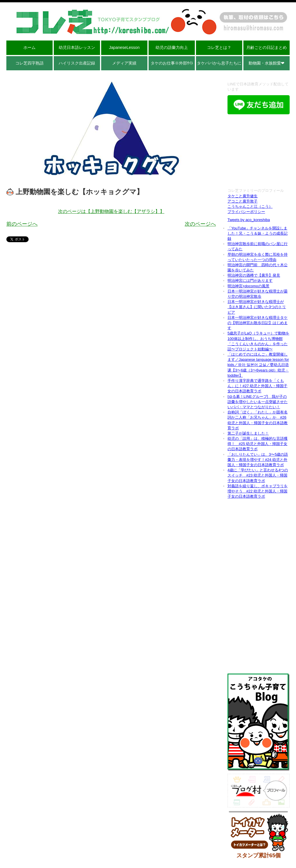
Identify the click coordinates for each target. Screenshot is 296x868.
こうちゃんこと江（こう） (250, 206)
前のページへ (22, 224)
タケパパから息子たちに (219, 63)
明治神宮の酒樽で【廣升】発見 (254, 275)
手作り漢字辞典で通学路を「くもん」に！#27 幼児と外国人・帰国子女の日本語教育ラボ (257, 386)
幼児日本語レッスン (77, 47)
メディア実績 (124, 63)
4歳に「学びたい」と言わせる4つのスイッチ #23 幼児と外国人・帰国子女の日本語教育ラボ (258, 475)
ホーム (29, 47)
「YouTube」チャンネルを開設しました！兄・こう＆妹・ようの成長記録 (258, 233)
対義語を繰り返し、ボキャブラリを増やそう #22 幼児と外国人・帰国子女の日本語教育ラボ (258, 491)
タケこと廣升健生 (243, 196)
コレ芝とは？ (219, 47)
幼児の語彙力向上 (172, 47)
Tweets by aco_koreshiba (249, 220)
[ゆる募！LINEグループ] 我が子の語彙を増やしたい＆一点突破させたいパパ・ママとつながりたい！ (258, 402)
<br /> (259, 152)
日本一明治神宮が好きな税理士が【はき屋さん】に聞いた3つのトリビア (257, 307)
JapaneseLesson (124, 47)
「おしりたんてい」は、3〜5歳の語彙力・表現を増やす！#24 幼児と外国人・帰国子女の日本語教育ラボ (258, 460)
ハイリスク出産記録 (77, 63)
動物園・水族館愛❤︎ (267, 63)
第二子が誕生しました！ (248, 433)
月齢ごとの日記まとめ (267, 47)
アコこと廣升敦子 (243, 201)
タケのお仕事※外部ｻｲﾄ (172, 63)
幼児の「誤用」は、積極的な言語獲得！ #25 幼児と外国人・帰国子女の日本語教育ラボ (258, 444)
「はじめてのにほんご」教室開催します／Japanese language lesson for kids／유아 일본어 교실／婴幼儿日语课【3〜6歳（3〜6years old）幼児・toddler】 (258, 365)
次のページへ (200, 224)
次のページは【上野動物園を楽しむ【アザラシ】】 (111, 211)
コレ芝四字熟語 (29, 63)
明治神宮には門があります (250, 281)
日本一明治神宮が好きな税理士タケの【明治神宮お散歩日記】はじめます (258, 323)
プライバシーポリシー (246, 212)
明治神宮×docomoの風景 (248, 286)
